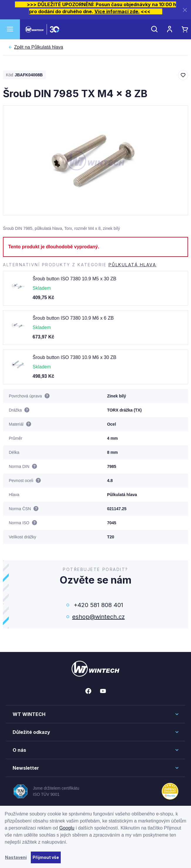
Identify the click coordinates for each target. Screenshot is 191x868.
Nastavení (16, 857)
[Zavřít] (185, 10)
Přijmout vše (46, 857)
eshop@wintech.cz (98, 617)
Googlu (67, 828)
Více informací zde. (117, 11)
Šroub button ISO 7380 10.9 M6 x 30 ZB (75, 357)
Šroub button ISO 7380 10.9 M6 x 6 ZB (73, 318)
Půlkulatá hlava (39, 47)
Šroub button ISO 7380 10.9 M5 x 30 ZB (75, 279)
